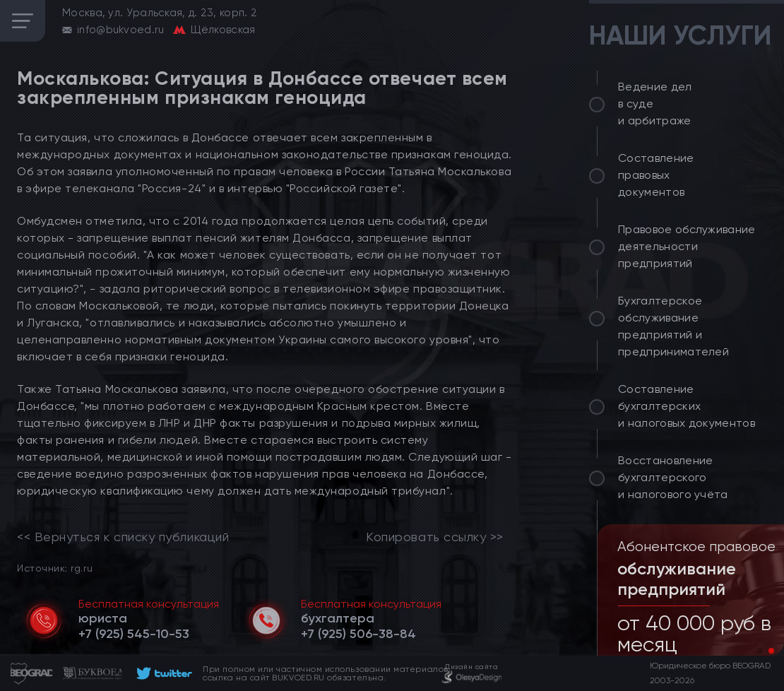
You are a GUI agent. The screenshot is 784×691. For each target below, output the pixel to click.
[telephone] (134, 634)
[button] (760, 651)
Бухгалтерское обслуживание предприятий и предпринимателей (673, 326)
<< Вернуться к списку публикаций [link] (123, 537)
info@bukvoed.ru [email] (121, 30)
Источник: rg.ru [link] (55, 568)
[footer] (162, 673)
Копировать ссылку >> (435, 537)
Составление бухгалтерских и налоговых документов (687, 406)
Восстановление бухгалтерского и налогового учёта (673, 477)
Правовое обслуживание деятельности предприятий (687, 246)
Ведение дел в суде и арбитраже (655, 104)
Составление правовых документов (656, 175)
